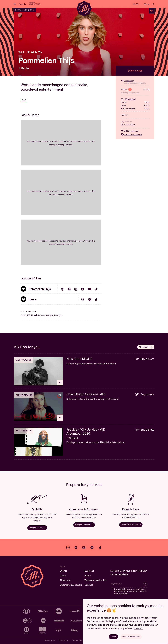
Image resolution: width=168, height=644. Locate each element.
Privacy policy (50, 640)
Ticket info (65, 580)
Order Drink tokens (131, 525)
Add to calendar (129, 131)
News (63, 575)
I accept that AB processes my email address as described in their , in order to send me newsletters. (130, 591)
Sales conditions (77, 640)
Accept (113, 637)
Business (89, 571)
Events (63, 571)
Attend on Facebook (131, 135)
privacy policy (133, 591)
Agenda (22, 4)
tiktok (100, 547)
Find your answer (84, 525)
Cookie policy (63, 640)
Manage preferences (131, 637)
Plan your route (37, 528)
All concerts (146, 347)
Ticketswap (128, 81)
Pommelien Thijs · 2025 (25, 10)
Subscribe (145, 584)
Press (88, 575)
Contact (89, 585)
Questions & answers (71, 585)
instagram (68, 547)
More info (138, 628)
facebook (76, 547)
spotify (92, 547)
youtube (84, 547)
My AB (136, 4)
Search (153, 4)
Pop (24, 100)
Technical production (95, 580)
